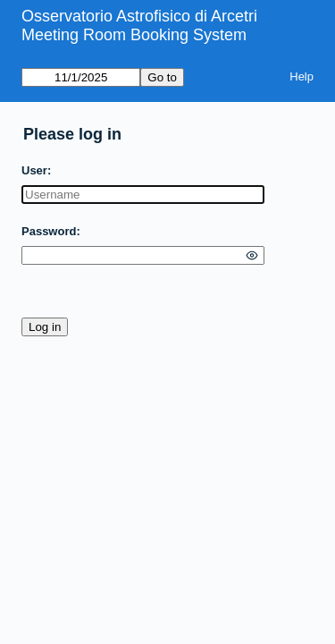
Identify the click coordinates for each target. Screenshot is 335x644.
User (34, 170)
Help (301, 76)
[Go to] (81, 77)
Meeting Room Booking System (134, 35)
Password (49, 231)
